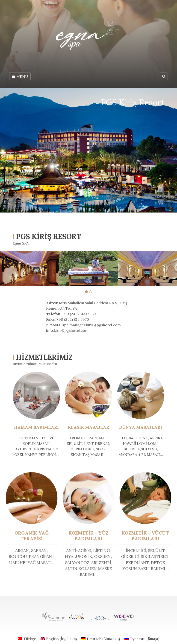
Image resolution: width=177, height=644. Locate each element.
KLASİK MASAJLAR (88, 427)
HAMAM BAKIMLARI (36, 427)
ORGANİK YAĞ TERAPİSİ (34, 536)
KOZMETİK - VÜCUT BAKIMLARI (143, 536)
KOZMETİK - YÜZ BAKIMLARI (88, 536)
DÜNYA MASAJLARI (141, 427)
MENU (20, 76)
